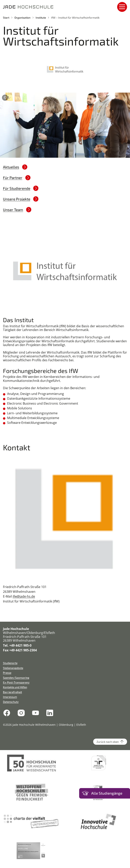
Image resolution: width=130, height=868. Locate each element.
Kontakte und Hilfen (15, 687)
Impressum (10, 697)
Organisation (22, 18)
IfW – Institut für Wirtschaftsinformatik (75, 18)
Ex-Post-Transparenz (16, 682)
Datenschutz (11, 702)
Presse (7, 673)
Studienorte (10, 663)
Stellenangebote (13, 668)
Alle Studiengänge (107, 793)
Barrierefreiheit (12, 692)
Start (6, 18)
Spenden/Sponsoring (16, 678)
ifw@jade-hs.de (24, 596)
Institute (41, 18)
